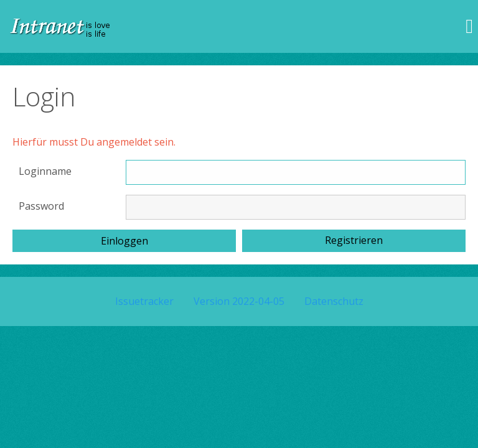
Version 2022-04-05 (239, 301)
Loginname (45, 171)
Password (41, 206)
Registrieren (354, 240)
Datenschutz (334, 301)
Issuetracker (144, 301)
